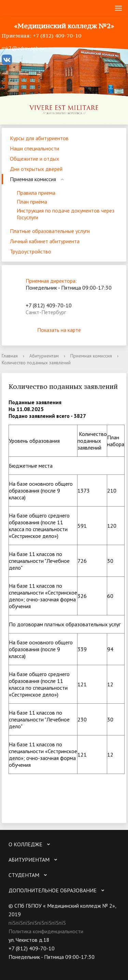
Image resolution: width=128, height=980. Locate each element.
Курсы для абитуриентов (39, 138)
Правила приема (36, 193)
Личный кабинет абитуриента (45, 241)
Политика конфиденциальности (46, 931)
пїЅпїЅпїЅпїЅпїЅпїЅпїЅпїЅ (37, 923)
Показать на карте (64, 330)
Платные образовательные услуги (50, 231)
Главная (10, 356)
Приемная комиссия (33, 179)
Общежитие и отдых (34, 159)
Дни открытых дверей (36, 169)
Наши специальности (34, 148)
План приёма (32, 202)
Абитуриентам (44, 356)
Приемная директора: (51, 281)
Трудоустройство (31, 251)
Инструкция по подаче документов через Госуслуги (66, 214)
